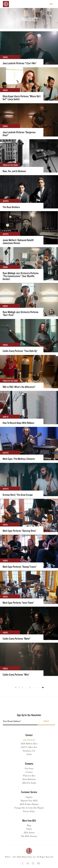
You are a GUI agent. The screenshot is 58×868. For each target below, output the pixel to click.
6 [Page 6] (30, 687)
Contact (29, 772)
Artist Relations (29, 780)
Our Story (29, 769)
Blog (29, 826)
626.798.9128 (29, 740)
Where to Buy (29, 776)
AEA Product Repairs (29, 805)
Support (29, 797)
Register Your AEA (29, 801)
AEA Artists (29, 833)
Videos (29, 829)
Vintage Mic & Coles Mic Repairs (29, 808)
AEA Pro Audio (29, 783)
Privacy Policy (29, 812)
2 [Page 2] (19, 687)
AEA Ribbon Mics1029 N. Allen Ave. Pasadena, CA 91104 (29, 749)
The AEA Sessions (29, 837)
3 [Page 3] (23, 687)
